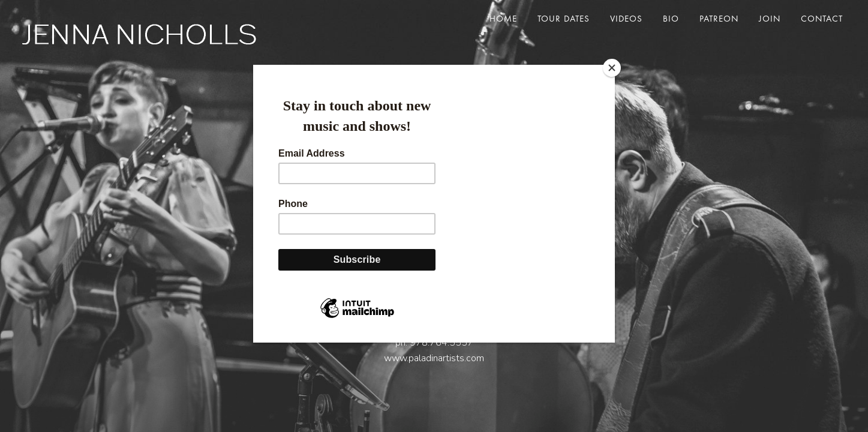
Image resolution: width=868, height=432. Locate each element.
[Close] (612, 68)
